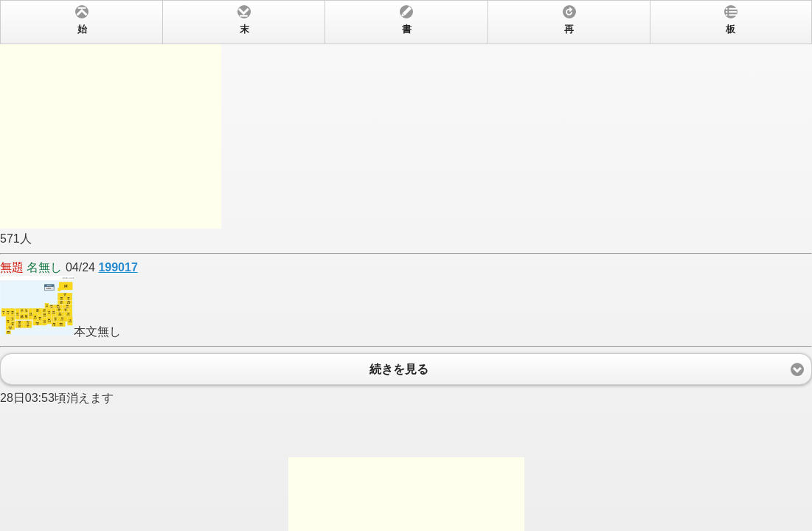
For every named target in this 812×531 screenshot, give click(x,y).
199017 (118, 267)
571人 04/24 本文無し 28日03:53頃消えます (406, 265)
